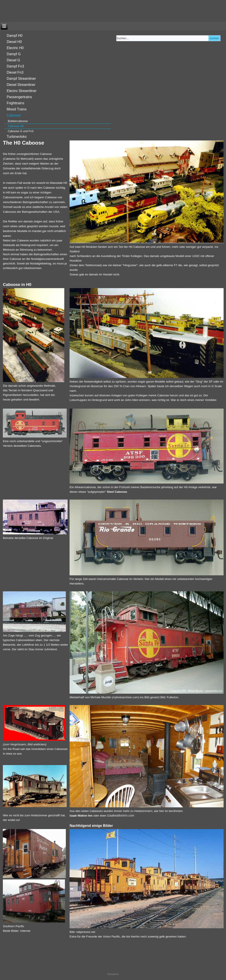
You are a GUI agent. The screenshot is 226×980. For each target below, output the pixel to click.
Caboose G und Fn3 (21, 131)
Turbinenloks (17, 137)
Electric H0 (15, 48)
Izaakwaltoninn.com (121, 815)
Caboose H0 (16, 126)
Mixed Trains (17, 109)
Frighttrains (15, 103)
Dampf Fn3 (15, 66)
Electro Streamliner (22, 91)
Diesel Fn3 (15, 72)
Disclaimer (113, 974)
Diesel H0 (14, 42)
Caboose (14, 115)
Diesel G (13, 60)
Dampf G (14, 54)
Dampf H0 (14, 36)
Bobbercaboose (18, 121)
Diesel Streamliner (21, 85)
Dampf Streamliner (21, 79)
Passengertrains (19, 97)
